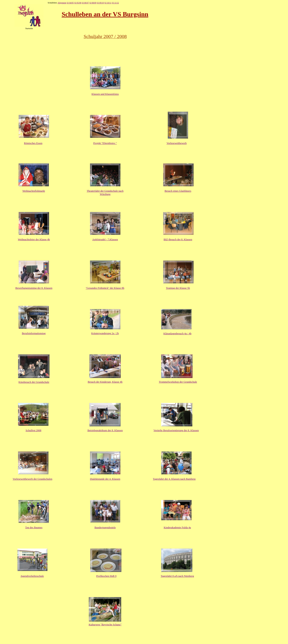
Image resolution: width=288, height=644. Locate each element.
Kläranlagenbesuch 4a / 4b (177, 333)
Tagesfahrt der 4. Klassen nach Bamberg (174, 479)
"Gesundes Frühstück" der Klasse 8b (105, 288)
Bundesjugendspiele (105, 527)
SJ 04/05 (70, 3)
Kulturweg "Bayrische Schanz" (105, 624)
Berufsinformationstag (34, 333)
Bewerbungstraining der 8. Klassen (34, 288)
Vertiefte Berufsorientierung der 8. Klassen (176, 430)
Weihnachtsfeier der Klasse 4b (34, 239)
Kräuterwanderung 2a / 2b (105, 333)
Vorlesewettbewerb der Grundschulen (33, 479)
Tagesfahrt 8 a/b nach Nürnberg (177, 576)
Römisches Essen (33, 143)
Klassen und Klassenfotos (105, 94)
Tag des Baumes (34, 527)
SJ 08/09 (93, 3)
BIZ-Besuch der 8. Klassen (178, 239)
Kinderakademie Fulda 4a (177, 527)
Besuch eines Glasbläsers (178, 191)
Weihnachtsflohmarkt (34, 191)
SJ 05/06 (78, 3)
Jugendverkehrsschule (32, 576)
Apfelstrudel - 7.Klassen (105, 239)
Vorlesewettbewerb (177, 143)
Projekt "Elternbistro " (105, 143)
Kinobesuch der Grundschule (34, 382)
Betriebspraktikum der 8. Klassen (105, 430)
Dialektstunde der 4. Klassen (105, 479)
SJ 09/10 (100, 3)
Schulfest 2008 (33, 430)
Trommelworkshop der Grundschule (178, 382)
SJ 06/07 (85, 3)
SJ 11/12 (115, 3)
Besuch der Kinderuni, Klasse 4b (105, 382)
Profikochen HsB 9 (106, 576)
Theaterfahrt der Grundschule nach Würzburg (105, 192)
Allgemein (62, 3)
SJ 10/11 (108, 3)
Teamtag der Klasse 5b (178, 288)
